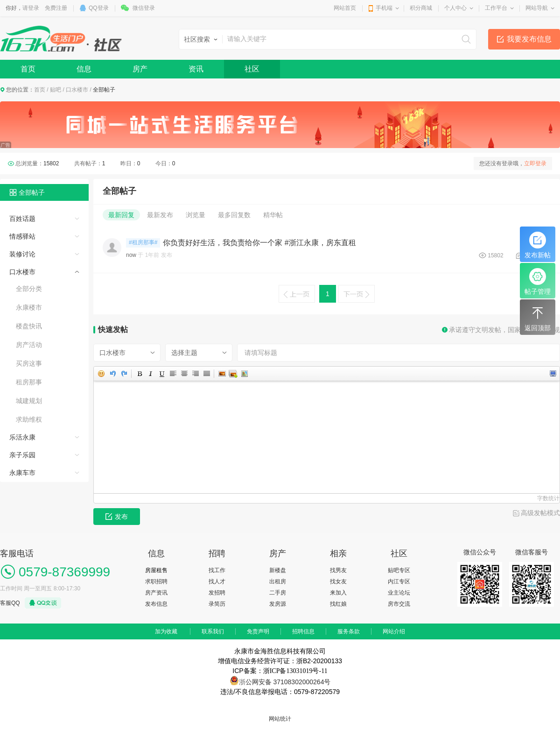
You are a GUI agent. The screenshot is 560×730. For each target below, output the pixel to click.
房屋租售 (156, 570)
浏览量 (196, 215)
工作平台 (496, 8)
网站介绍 (394, 631)
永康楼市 (29, 307)
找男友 (338, 570)
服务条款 (349, 631)
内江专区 (399, 581)
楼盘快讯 (29, 326)
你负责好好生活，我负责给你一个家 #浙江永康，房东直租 (259, 243)
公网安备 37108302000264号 (288, 682)
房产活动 (29, 345)
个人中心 (455, 8)
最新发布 (160, 215)
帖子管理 (538, 282)
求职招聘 (156, 581)
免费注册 (56, 8)
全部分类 (29, 289)
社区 (252, 69)
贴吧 (56, 90)
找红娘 (338, 604)
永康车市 (22, 473)
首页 (28, 69)
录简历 (217, 604)
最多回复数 (234, 215)
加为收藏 (166, 631)
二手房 (278, 593)
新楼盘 (278, 570)
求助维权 (29, 419)
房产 (140, 69)
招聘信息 (303, 631)
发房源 (278, 604)
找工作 (217, 570)
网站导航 (537, 8)
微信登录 (144, 8)
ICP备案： (280, 671)
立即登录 (535, 163)
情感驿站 (22, 236)
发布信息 (156, 604)
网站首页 (345, 8)
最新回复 (121, 215)
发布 (117, 517)
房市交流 (399, 604)
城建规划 (29, 401)
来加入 (338, 593)
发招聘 (217, 593)
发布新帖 (538, 245)
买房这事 (29, 363)
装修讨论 (22, 254)
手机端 (384, 8)
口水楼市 (77, 90)
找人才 (217, 581)
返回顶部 (538, 318)
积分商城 (421, 8)
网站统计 (280, 719)
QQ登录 (99, 8)
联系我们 (213, 631)
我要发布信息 (529, 39)
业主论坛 (399, 593)
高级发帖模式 (540, 513)
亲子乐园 (22, 455)
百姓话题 (22, 219)
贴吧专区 (399, 570)
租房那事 (29, 382)
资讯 (196, 69)
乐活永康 (22, 437)
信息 (84, 69)
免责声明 (258, 631)
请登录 (31, 8)
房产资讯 (156, 593)
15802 (495, 255)
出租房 (278, 581)
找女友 (338, 581)
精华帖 (273, 215)
